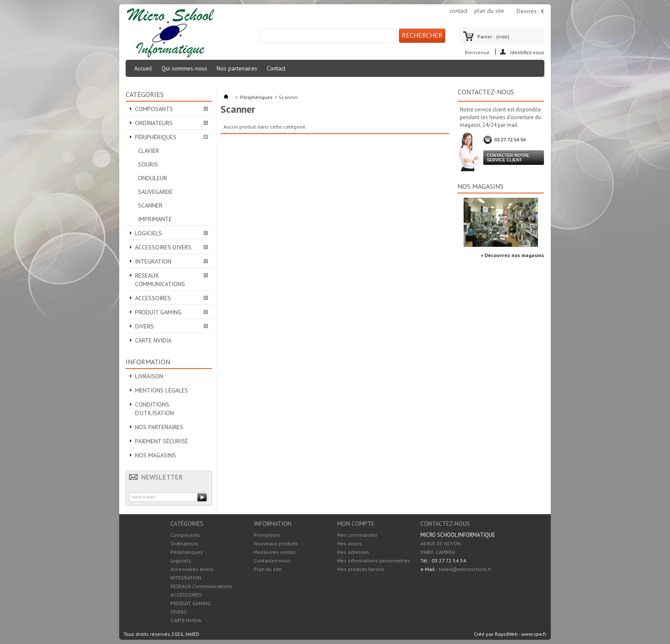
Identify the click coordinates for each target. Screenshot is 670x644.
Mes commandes (357, 535)
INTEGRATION (153, 261)
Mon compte (356, 524)
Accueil (143, 68)
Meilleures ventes (275, 552)
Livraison (149, 376)
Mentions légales (162, 390)
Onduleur (153, 178)
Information (148, 362)
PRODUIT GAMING (158, 312)
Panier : (493, 37)
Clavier (148, 151)
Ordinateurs (154, 123)
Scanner (150, 205)
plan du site (489, 11)
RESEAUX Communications (160, 280)
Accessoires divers (163, 247)
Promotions (267, 535)
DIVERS (144, 326)
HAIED (192, 634)
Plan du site (268, 569)
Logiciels (148, 233)
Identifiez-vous (527, 52)
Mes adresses (353, 552)
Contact (276, 68)
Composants (154, 109)
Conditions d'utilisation (154, 409)
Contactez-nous (272, 561)
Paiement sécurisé (162, 441)
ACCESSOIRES (153, 298)
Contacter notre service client (508, 158)
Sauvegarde (155, 192)
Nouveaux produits (276, 543)
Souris (148, 164)
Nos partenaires (237, 68)
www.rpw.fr (534, 634)
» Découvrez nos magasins (512, 255)
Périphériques (156, 137)
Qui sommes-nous (184, 68)
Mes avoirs (350, 544)
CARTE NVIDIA (153, 340)
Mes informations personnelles (374, 561)
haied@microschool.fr (465, 569)
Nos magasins (156, 455)
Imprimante (155, 219)
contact (458, 11)
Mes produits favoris (361, 569)
